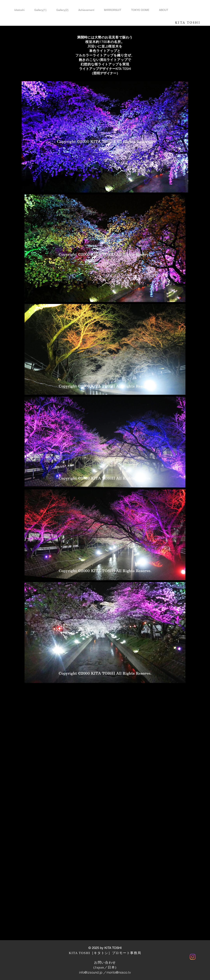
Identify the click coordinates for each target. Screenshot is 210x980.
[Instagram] (193, 957)
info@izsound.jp (91, 972)
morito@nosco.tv (119, 972)
